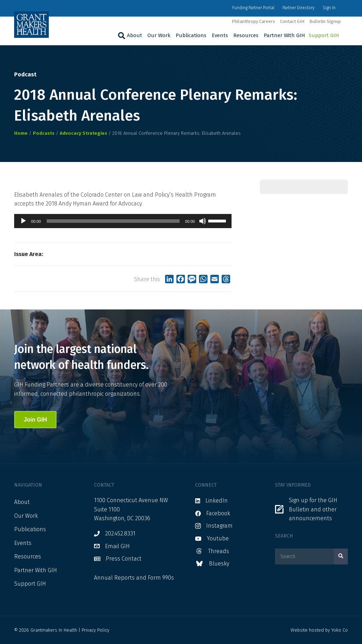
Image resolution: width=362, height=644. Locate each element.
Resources (246, 35)
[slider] (113, 221)
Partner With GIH (284, 35)
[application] (123, 221)
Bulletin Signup (325, 21)
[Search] (121, 36)
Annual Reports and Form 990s (134, 578)
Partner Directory (299, 8)
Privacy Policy (95, 630)
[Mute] (203, 221)
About (135, 35)
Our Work (159, 35)
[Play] (23, 221)
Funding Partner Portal (253, 8)
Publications (191, 35)
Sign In (329, 8)
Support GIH (324, 35)
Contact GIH (292, 21)
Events (220, 35)
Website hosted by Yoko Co (319, 630)
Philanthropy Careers (253, 21)
